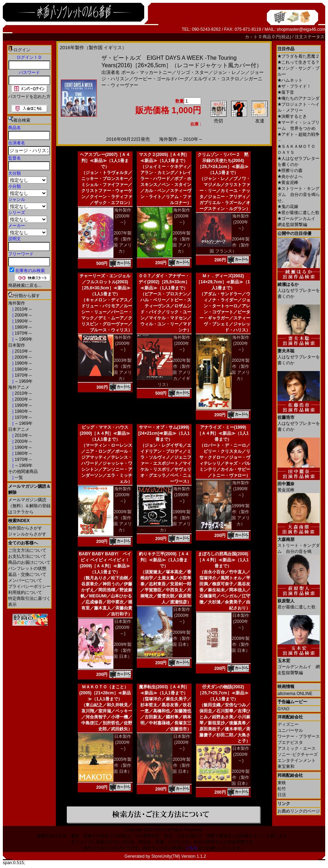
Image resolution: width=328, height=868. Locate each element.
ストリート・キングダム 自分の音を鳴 (299, 543)
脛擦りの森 (290, 170)
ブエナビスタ (290, 742)
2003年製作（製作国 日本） (181, 765)
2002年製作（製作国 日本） (241, 777)
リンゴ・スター (192, 72)
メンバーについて (25, 580)
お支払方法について (27, 556)
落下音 (286, 92)
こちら (192, 848)
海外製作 (17, 303)
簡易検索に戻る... (25, 285)
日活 (282, 795)
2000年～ (23, 315)
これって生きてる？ (298, 62)
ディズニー (288, 724)
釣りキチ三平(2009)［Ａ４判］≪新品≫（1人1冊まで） (164, 560)
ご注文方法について (27, 550)
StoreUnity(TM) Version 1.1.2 (179, 856)
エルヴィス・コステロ (216, 79)
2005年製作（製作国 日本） (122, 765)
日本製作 (17, 345)
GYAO (283, 709)
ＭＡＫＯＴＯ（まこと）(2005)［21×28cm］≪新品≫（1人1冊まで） (105, 693)
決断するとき (292, 116)
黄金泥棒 (288, 183)
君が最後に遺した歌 (298, 213)
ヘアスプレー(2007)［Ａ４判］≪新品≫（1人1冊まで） (105, 161)
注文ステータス (310, 37)
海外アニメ (19, 387)
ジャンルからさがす (27, 534)
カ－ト (252, 37)
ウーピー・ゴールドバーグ (161, 79)
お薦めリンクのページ (299, 811)
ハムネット (290, 80)
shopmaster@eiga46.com (301, 29)
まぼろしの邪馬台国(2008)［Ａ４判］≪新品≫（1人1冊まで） (223, 560)
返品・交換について (27, 574)
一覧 (18, 478)
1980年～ (23, 327)
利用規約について (25, 592)
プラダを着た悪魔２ (298, 56)
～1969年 (23, 339)
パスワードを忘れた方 (29, 97)
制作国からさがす (25, 528)
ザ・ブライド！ (294, 86)
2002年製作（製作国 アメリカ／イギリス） (174, 372)
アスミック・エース (297, 748)
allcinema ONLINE (295, 694)
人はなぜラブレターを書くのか (299, 288)
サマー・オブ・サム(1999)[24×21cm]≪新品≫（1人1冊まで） (164, 433)
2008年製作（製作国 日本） (241, 644)
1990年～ (23, 321)
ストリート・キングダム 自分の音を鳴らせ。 (299, 195)
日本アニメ (19, 429)
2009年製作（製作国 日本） (122, 650)
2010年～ (23, 309)
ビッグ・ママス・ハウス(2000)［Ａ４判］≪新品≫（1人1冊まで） (105, 433)
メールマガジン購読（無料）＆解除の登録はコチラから (29, 506)
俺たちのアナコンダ (298, 98)
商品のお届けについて (29, 562)
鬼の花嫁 (288, 207)
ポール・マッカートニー (147, 72)
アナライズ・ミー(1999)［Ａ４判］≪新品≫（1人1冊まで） (223, 433)
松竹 (282, 789)
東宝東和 (286, 766)
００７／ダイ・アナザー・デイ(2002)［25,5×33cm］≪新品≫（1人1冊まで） (164, 282)
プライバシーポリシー (29, 586)
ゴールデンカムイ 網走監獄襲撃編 (299, 664)
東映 (282, 783)
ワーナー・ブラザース (299, 736)
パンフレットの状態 (27, 568)
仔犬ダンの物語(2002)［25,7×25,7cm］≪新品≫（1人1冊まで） (223, 693)
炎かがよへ (290, 177)
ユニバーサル (290, 730)
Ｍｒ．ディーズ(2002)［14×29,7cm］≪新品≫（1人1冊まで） (223, 282)
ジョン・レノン (229, 72)
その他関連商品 (23, 471)
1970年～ (23, 333)
